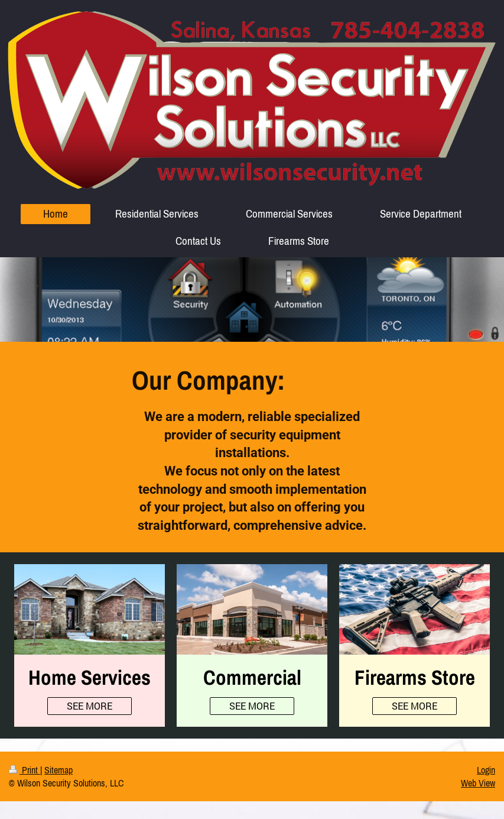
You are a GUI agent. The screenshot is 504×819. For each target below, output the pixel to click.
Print (25, 770)
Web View (478, 783)
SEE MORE (90, 706)
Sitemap (58, 770)
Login (486, 770)
